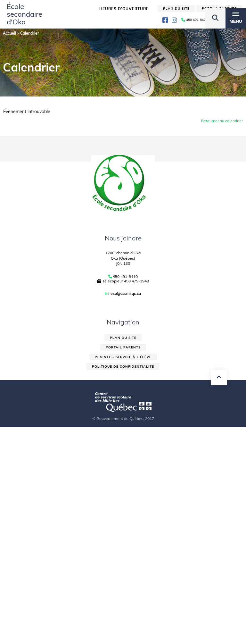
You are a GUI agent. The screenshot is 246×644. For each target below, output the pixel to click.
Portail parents (123, 347)
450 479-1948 (136, 281)
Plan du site (123, 338)
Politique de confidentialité (123, 367)
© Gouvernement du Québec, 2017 (123, 418)
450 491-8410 (125, 277)
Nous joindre (123, 238)
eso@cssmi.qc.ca (126, 293)
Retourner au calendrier (222, 121)
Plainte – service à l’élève (123, 357)
